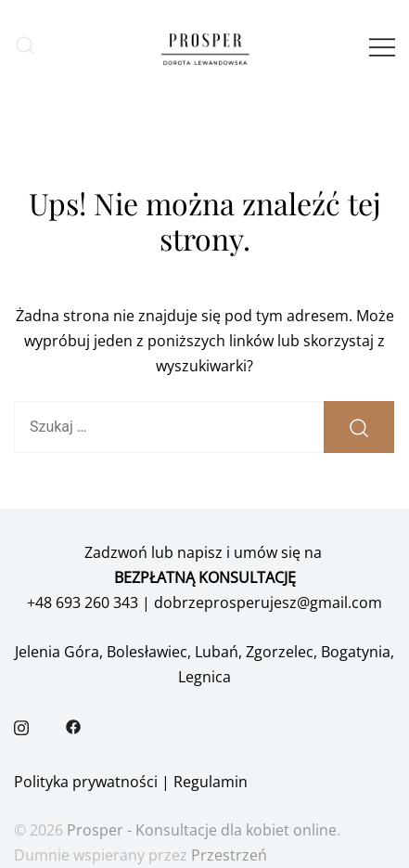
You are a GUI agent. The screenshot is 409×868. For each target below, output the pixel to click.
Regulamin (211, 782)
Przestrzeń (229, 855)
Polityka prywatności (86, 782)
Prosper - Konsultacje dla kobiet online (202, 830)
